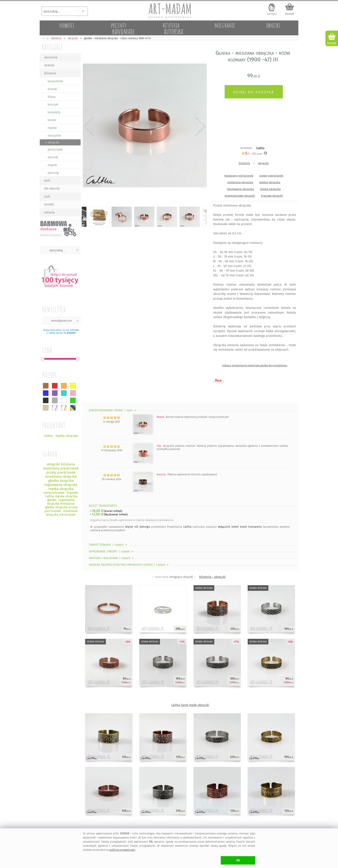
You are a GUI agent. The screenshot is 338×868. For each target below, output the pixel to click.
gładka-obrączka (270, 182)
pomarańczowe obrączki (240, 196)
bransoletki (55, 81)
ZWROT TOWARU (108, 545)
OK (238, 860)
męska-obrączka (270, 189)
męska (52, 128)
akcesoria (51, 57)
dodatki (49, 65)
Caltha (260, 148)
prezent (71, 333)
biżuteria (50, 73)
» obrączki (52, 142)
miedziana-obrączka (240, 182)
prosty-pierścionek (271, 176)
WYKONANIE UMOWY (111, 551)
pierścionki (55, 150)
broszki (52, 89)
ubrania (49, 212)
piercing (53, 173)
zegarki (52, 165)
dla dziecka (52, 189)
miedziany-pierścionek (239, 176)
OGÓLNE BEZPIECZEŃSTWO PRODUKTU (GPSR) (129, 565)
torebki (49, 205)
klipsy (52, 97)
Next (200, 126)
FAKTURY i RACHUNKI (112, 558)
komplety (54, 112)
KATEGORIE (52, 47)
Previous (89, 126)
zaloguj (272, 14)
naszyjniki (54, 136)
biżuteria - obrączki (212, 577)
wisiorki (53, 157)
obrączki (263, 163)
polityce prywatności (122, 850)
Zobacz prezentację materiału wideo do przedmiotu (255, 365)
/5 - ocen (252, 154)
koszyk (290, 14)
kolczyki (53, 105)
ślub (47, 197)
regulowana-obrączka (240, 189)
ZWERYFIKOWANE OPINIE (113, 410)
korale (52, 120)
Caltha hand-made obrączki (190, 705)
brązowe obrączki (272, 196)
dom (47, 181)
